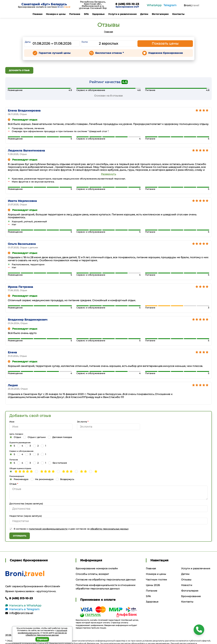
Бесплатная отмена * (109, 53)
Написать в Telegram (22, 609)
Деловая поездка (60, 437)
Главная (37, 14)
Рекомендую (19, 479)
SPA (86, 14)
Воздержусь (65, 479)
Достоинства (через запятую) (26, 504)
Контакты (178, 14)
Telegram (170, 5)
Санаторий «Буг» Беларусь (44, 4)
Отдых (15, 437)
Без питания (58, 463)
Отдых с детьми (34, 437)
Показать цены (165, 44)
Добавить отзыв (19, 70)
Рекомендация (17, 476)
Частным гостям (156, 580)
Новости (187, 585)
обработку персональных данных (109, 529)
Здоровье (98, 14)
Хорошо (42, 639)
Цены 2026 (153, 585)
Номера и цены (56, 14)
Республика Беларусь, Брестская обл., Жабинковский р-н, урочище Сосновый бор (93, 5)
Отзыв (14, 484)
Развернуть (108, 174)
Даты (28, 42)
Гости (85, 42)
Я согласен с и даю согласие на (69, 529)
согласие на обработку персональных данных (46, 634)
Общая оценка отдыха (20, 468)
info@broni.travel (19, 613)
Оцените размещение (20, 443)
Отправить (20, 536)
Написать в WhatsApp (23, 606)
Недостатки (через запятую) (26, 516)
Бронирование (191, 596)
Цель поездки (16, 434)
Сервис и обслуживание (21, 451)
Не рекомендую (42, 479)
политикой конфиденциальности (48, 529)
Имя (12, 422)
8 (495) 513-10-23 (127, 4)
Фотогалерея (160, 14)
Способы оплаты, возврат (92, 574)
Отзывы (186, 580)
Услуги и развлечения (122, 14)
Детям (144, 14)
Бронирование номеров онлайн (97, 568)
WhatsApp (154, 5)
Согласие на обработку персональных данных (106, 580)
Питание (75, 14)
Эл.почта (83, 422)
